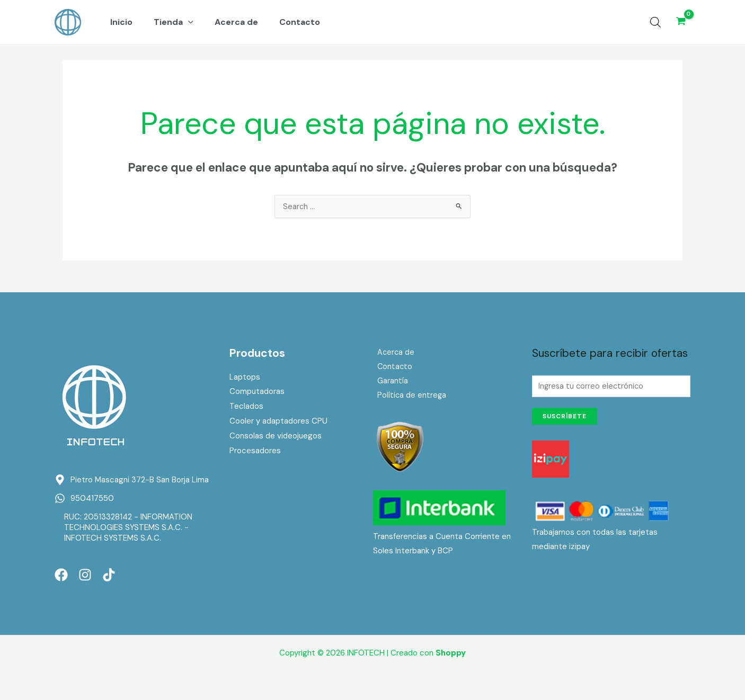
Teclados (246, 407)
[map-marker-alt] (132, 481)
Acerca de (392, 353)
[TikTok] (109, 576)
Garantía (388, 383)
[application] (182, 22)
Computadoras (257, 392)
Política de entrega (408, 398)
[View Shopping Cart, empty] (681, 22)
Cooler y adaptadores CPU (278, 422)
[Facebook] (61, 576)
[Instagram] (85, 576)
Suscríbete (565, 419)
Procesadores (255, 452)
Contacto (391, 368)
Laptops (245, 378)
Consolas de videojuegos (276, 437)
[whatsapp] (84, 499)
